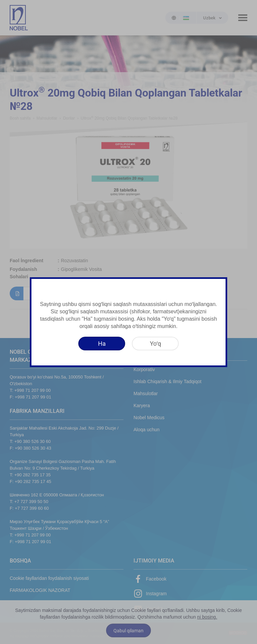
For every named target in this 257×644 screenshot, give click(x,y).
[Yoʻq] (155, 344)
